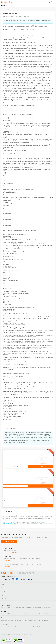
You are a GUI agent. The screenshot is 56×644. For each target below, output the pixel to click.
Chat (5, 552)
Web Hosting (42, 607)
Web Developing (32, 620)
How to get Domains (22, 614)
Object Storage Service (27, 607)
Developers (25, 620)
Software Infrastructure (33, 614)
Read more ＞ (7, 22)
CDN (14, 607)
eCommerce (36, 607)
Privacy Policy (14, 635)
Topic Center (4, 620)
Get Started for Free (9, 541)
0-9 (39, 627)
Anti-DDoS (18, 607)
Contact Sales (14, 552)
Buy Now (41, 466)
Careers (3, 635)
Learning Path (43, 614)
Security (48, 607)
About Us (8, 635)
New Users (49, 614)
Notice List (25, 635)
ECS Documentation (12, 614)
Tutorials (38, 620)
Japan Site (4, 614)
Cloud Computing (12, 620)
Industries (19, 620)
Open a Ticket (7, 560)
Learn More (15, 466)
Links (29, 635)
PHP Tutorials (44, 620)
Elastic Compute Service (7, 607)
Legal (20, 635)
